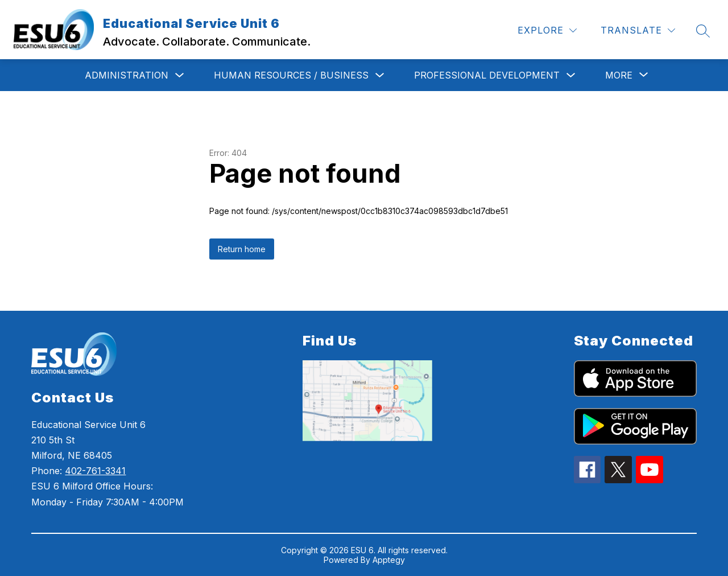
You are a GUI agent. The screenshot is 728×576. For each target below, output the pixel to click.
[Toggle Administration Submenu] (180, 75)
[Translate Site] (638, 30)
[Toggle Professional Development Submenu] (571, 75)
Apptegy (389, 560)
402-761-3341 (95, 471)
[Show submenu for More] (619, 75)
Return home (242, 249)
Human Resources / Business (291, 75)
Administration (127, 75)
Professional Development (487, 75)
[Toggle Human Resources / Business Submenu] (380, 75)
